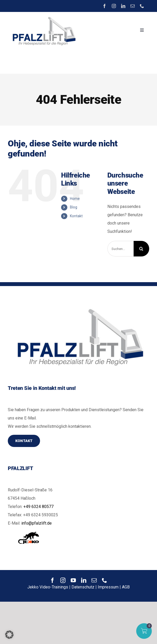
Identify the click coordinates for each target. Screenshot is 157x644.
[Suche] (141, 249)
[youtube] (73, 580)
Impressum (108, 587)
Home (75, 199)
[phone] (142, 6)
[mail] (133, 6)
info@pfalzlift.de (37, 523)
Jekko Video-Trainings (48, 587)
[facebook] (104, 6)
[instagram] (114, 6)
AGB (126, 587)
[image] (43, 16)
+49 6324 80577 (38, 507)
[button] (9, 635)
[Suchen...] (120, 249)
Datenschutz (83, 587)
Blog (74, 207)
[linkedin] (123, 6)
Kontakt (76, 216)
